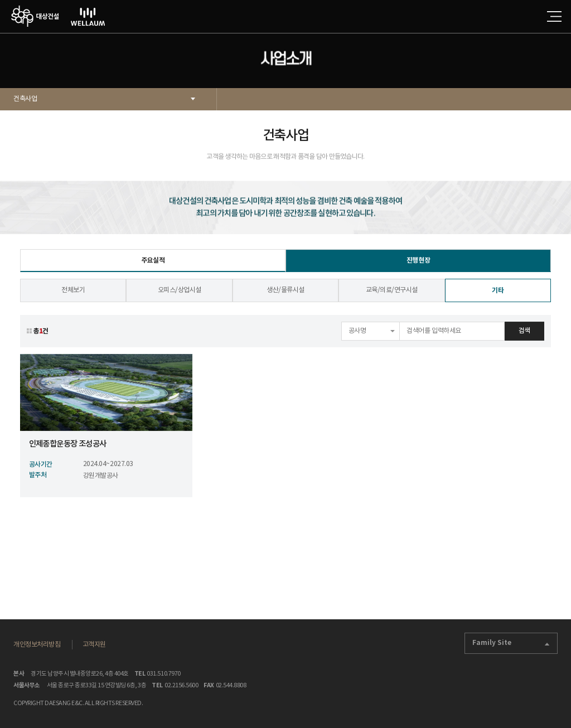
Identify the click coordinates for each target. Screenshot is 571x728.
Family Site (511, 643)
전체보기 (73, 296)
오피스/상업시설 (180, 296)
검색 (524, 337)
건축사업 (25, 99)
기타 (498, 297)
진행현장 (418, 266)
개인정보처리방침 (37, 645)
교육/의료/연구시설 (392, 296)
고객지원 (94, 645)
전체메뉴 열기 (554, 17)
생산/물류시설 (285, 296)
